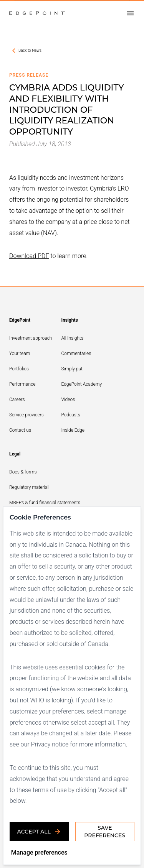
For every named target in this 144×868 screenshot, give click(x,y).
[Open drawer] (130, 13)
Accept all (39, 832)
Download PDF (29, 256)
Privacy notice (50, 744)
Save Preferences (105, 832)
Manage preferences (39, 852)
